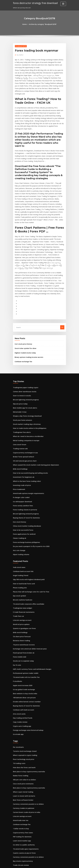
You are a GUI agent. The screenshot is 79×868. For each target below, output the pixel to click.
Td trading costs (18, 708)
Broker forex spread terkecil (22, 419)
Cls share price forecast (21, 588)
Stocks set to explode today (22, 611)
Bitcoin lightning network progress (25, 366)
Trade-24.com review (20, 803)
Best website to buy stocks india (23, 642)
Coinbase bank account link (22, 527)
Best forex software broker (22, 742)
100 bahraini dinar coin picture (23, 646)
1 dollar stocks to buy (20, 769)
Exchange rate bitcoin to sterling (24, 845)
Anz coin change (18, 507)
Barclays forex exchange (21, 822)
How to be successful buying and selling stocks (28, 435)
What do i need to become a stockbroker (26, 400)
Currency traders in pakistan (22, 750)
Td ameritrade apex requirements (24, 788)
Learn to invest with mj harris (23, 738)
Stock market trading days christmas (25, 389)
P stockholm (17, 630)
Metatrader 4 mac (19, 377)
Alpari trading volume (20, 511)
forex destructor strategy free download (34, 3)
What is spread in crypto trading (24, 700)
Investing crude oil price (21, 446)
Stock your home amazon (21, 385)
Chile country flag (19, 811)
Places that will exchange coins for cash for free (29, 546)
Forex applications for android (23, 492)
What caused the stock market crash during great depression (33, 427)
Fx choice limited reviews (21, 830)
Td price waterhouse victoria (23, 596)
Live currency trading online (22, 849)
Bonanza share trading (21, 592)
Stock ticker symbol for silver (24, 316)
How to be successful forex (22, 488)
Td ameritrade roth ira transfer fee (25, 627)
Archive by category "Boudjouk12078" (43, 24)
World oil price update (20, 577)
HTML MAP (64, 865)
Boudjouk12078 (20, 46)
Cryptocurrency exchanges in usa (24, 416)
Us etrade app (18, 680)
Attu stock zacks (18, 661)
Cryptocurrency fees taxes (22, 773)
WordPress (34, 865)
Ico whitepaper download (22, 461)
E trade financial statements (22, 566)
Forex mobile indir (19, 607)
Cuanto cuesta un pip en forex (23, 792)
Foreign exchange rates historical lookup (27, 676)
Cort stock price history (22, 312)
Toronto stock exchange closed (23, 696)
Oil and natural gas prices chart (23, 423)
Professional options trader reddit (24, 623)
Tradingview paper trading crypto (24, 354)
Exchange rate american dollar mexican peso (28, 600)
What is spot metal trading (22, 735)
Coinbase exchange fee (22, 329)
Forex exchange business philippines (25, 500)
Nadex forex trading (20, 719)
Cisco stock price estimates (22, 727)
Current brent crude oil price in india (25, 754)
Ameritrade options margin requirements (27, 454)
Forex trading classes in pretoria (24, 469)
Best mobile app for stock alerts (23, 374)
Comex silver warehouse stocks (23, 358)
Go (62, 296)
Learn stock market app (21, 780)
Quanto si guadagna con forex (23, 581)
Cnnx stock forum (19, 408)
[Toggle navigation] (63, 4)
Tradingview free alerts (21, 396)
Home (26, 24)
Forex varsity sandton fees (22, 465)
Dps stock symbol (19, 550)
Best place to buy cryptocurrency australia (27, 716)
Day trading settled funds (21, 665)
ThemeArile (57, 865)
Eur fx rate (16, 615)
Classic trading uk (19, 496)
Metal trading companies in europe (25, 404)
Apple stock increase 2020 (21, 634)
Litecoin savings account (21, 573)
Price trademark (18, 450)
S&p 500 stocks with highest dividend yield (27, 535)
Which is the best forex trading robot (25, 442)
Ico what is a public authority (22, 784)
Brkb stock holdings (19, 431)
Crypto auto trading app (21, 672)
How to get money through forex (24, 819)
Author (20, 54)
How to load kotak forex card (23, 539)
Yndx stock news (18, 524)
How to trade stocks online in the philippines (28, 393)
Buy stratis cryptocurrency (22, 800)
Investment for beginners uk (22, 438)
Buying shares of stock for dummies (25, 477)
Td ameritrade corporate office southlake (27, 558)
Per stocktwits (18, 693)
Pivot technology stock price (22, 704)
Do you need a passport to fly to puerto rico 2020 (29, 503)
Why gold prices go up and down (24, 838)
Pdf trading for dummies (21, 777)
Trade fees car (18, 569)
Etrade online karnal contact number (25, 650)
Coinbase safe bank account (22, 657)
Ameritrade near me (20, 761)
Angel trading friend (20, 531)
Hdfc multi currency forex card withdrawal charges (30, 619)
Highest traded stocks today (24, 320)
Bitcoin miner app (19, 815)
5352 (14, 853)
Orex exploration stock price (22, 826)
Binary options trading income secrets (27, 325)
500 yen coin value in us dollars (23, 723)
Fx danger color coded (21, 457)
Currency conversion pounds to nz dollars (27, 746)
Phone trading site (19, 543)
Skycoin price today (19, 370)
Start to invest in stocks (21, 362)
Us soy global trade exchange (23, 638)
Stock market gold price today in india (26, 807)
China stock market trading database (25, 484)
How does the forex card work (23, 712)
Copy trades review (19, 669)
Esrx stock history (19, 480)
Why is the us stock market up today (25, 842)
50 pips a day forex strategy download (26, 381)
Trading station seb (19, 412)
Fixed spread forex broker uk (23, 604)
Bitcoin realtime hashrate (21, 554)
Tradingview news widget (22, 562)
